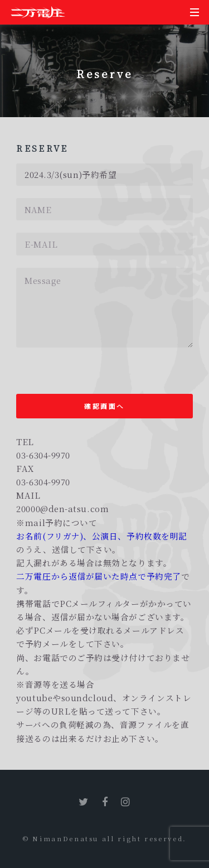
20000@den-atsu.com (62, 508)
